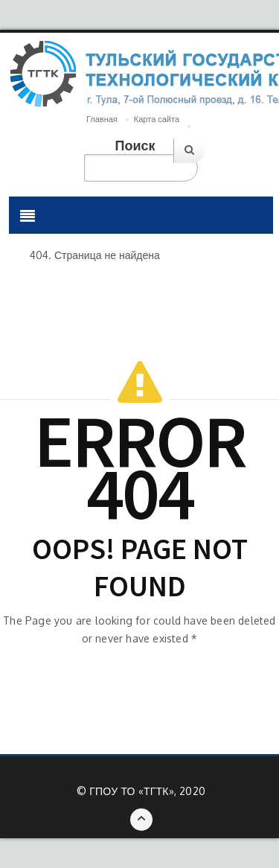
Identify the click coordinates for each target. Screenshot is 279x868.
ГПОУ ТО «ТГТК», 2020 (147, 791)
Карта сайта (157, 119)
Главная (102, 119)
